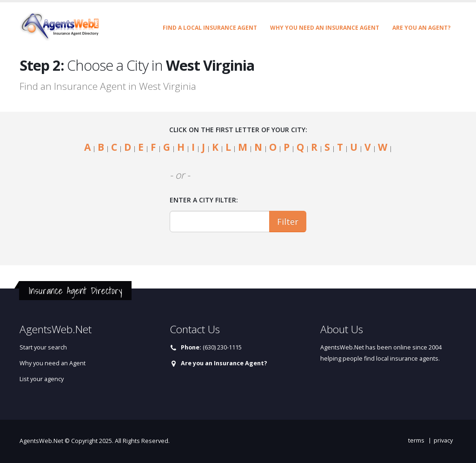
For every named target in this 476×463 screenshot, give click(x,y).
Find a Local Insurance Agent (210, 28)
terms (416, 440)
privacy (443, 440)
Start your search (43, 347)
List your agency (42, 379)
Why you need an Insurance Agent (325, 28)
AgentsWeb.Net (41, 441)
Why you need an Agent (53, 363)
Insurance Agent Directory (75, 291)
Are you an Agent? (421, 28)
